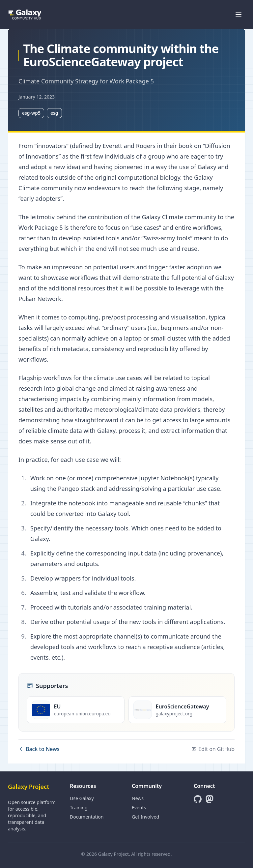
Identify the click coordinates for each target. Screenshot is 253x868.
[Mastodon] (210, 799)
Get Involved (145, 817)
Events (139, 808)
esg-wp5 (31, 113)
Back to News (39, 749)
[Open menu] (239, 15)
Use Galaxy (82, 798)
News (138, 798)
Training (79, 808)
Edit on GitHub (213, 749)
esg (54, 113)
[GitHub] (198, 799)
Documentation (87, 817)
